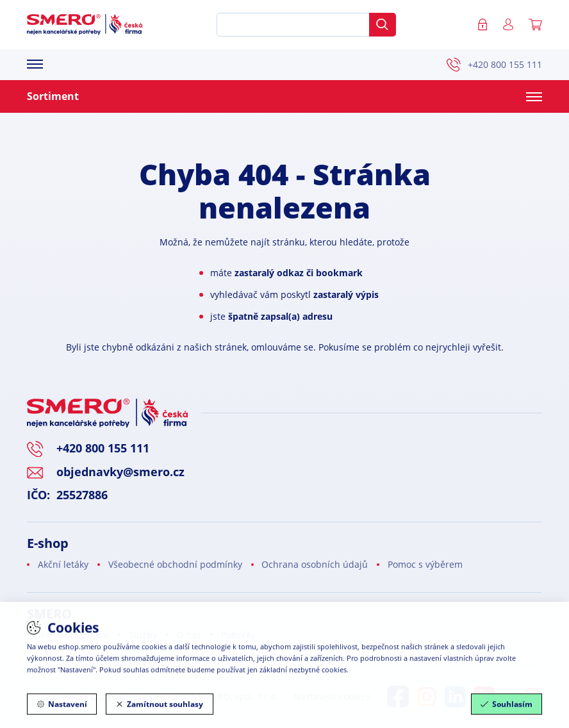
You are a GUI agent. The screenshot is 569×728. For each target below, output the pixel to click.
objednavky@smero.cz (120, 472)
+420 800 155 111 (494, 65)
